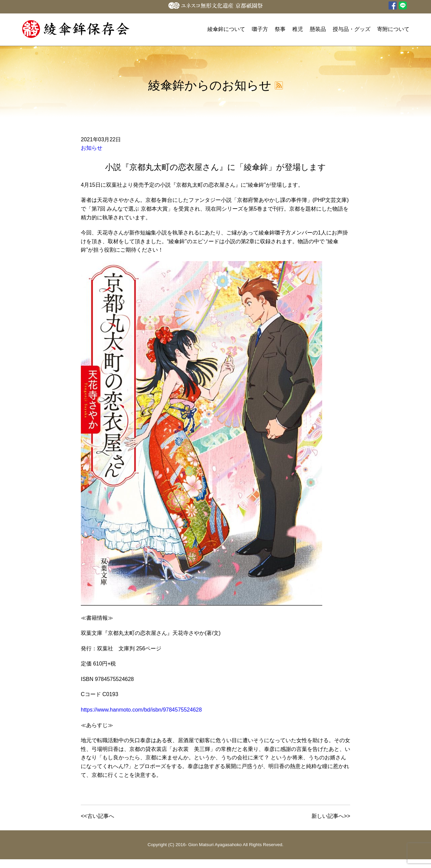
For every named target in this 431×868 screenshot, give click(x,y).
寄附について (393, 29)
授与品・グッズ (352, 29)
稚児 (298, 29)
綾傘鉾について (226, 29)
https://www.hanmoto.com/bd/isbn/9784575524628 (141, 710)
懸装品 (318, 29)
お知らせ (92, 148)
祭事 (280, 29)
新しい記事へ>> (331, 816)
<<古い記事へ (97, 816)
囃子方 (260, 29)
